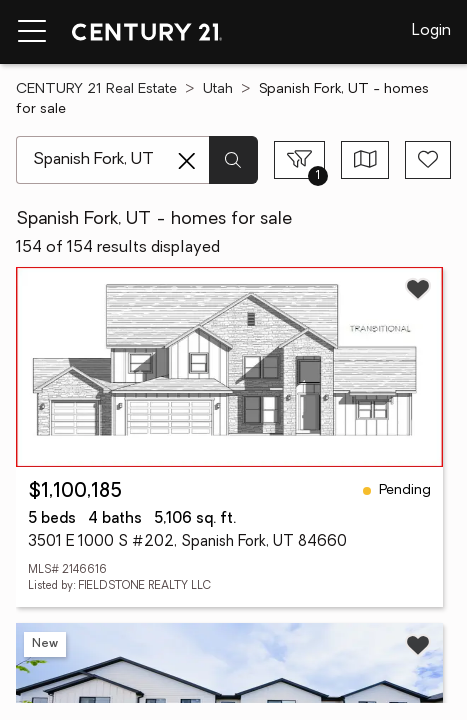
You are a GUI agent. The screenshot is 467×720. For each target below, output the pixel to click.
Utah (218, 89)
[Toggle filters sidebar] (299, 160)
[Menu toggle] (32, 32)
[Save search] (428, 160)
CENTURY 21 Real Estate (96, 89)
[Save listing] (418, 289)
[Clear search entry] (187, 161)
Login (431, 31)
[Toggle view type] (365, 160)
